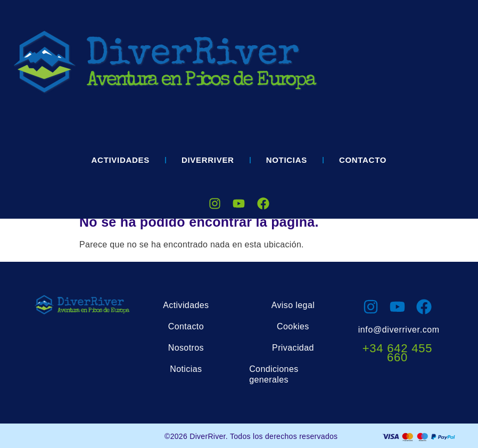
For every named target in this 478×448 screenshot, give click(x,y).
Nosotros (186, 348)
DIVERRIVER (208, 160)
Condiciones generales (274, 374)
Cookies (293, 326)
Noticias (287, 160)
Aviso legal (293, 305)
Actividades (121, 160)
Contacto (363, 160)
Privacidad (293, 348)
